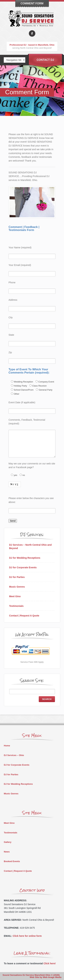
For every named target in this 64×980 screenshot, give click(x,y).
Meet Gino (15, 596)
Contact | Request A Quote (24, 616)
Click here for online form (27, 936)
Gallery (8, 842)
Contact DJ (45, 60)
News (7, 852)
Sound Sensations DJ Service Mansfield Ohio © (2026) (31, 975)
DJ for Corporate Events (23, 567)
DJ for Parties (17, 577)
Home (7, 746)
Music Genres (17, 587)
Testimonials (16, 606)
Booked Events (12, 861)
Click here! (50, 963)
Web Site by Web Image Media (46, 977)
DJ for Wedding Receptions (25, 558)
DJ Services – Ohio (14, 755)
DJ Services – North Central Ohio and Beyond (30, 547)
